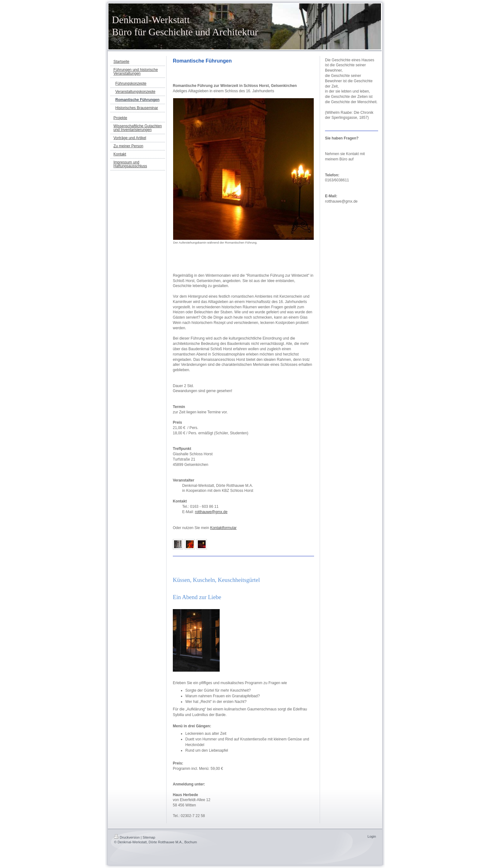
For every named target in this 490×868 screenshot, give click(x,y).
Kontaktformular (223, 528)
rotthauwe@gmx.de (211, 512)
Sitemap (149, 837)
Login (372, 836)
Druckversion (127, 837)
